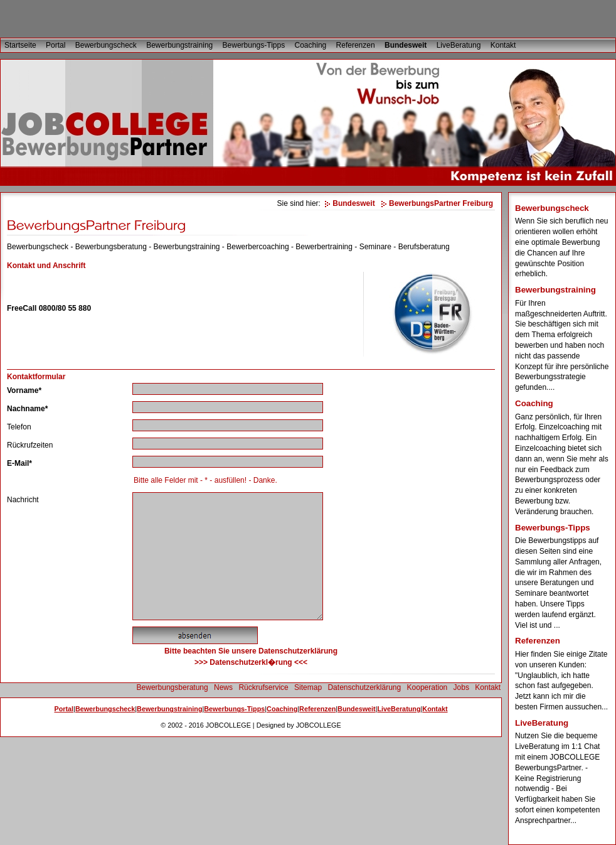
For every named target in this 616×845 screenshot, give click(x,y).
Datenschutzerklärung (364, 687)
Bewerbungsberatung (173, 687)
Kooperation (427, 687)
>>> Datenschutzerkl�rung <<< (251, 662)
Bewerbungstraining (179, 45)
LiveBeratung (459, 45)
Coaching (311, 45)
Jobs (461, 687)
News (223, 687)
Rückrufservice (263, 687)
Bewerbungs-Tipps (254, 45)
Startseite (20, 45)
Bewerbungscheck (106, 45)
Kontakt (503, 45)
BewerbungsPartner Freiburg (441, 203)
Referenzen (356, 45)
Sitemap (308, 687)
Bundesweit (406, 45)
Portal (56, 45)
